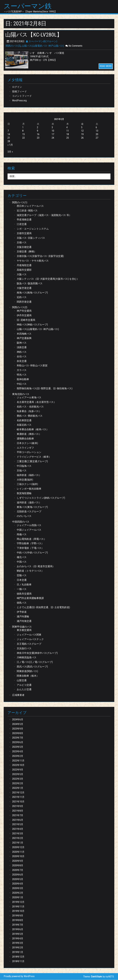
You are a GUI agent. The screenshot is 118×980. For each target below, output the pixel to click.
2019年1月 (18, 952)
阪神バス (22, 343)
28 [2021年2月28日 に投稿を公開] (9, 141)
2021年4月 (18, 829)
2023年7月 (18, 738)
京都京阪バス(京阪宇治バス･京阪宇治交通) (40, 256)
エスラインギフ (25, 448)
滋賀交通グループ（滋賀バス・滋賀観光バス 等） (44, 215)
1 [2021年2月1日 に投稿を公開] (23, 127)
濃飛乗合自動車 (25, 439)
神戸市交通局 (24, 311)
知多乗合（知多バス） (29, 411)
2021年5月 (18, 824)
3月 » (10, 152)
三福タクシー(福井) (27, 484)
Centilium (96, 977)
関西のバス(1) (20, 203)
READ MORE (106, 66)
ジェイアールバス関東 (29, 635)
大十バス (22, 370)
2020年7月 (18, 870)
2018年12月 (18, 957)
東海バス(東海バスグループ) (32, 507)
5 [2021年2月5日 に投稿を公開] (82, 127)
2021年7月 (18, 815)
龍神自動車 (23, 379)
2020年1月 (18, 898)
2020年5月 (18, 879)
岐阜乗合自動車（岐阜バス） (33, 430)
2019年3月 (18, 943)
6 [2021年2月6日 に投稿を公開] (96, 127)
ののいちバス (24, 516)
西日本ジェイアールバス (30, 206)
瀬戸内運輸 (23, 617)
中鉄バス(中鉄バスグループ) (32, 553)
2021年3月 (18, 834)
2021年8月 (18, 811)
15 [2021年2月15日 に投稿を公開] (24, 134)
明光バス (22, 375)
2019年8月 (18, 920)
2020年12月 (18, 847)
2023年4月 (18, 752)
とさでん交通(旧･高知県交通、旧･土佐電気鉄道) (43, 607)
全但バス (22, 357)
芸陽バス (22, 576)
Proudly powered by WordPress (19, 976)
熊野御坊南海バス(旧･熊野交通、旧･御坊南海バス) (45, 389)
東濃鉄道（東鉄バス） (29, 434)
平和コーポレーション (29, 452)
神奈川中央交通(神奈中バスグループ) (37, 653)
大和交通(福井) (25, 480)
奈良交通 (22, 361)
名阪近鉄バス (24, 425)
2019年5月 (18, 934)
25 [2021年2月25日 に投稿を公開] (68, 138)
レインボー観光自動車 (29, 489)
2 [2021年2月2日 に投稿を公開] (37, 127)
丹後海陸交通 (24, 265)
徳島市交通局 (24, 594)
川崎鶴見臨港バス (27, 658)
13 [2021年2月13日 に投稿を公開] (97, 131)
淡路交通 (22, 347)
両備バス (22, 535)
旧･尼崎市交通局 (26, 320)
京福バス (22, 471)
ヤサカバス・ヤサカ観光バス (33, 261)
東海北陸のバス (21, 394)
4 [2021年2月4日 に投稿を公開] (67, 127)
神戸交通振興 (24, 338)
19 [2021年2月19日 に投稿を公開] (82, 134)
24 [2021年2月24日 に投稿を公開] (53, 138)
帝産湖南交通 (24, 220)
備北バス (22, 557)
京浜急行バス (24, 649)
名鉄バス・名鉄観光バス (30, 407)
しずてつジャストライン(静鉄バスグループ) (41, 498)
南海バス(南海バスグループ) (32, 293)
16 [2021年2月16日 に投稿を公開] (38, 134)
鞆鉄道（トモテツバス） (30, 571)
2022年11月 (18, 761)
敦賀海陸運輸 (24, 493)
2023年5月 (18, 747)
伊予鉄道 (22, 612)
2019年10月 (18, 911)
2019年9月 (18, 916)
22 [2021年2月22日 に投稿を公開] (24, 138)
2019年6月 (18, 929)
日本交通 (22, 580)
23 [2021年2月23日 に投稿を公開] (38, 138)
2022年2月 (18, 784)
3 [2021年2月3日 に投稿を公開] (52, 127)
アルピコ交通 (24, 685)
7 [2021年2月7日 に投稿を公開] (8, 131)
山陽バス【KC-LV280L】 (34, 35)
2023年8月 (18, 733)
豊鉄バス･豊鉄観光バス (30, 416)
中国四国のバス (21, 522)
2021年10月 (18, 802)
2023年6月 (18, 742)
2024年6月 (18, 720)
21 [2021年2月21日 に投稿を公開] (9, 138)
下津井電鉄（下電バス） (30, 548)
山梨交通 (22, 681)
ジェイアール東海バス (29, 398)
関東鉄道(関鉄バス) (27, 671)
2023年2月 (18, 756)
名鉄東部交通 (24, 421)
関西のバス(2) (13, 46)
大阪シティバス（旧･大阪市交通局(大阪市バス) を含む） (48, 279)
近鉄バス (22, 297)
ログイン (17, 87)
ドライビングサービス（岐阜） (34, 457)
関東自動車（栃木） (28, 676)
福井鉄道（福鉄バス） (29, 475)
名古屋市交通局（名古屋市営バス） (36, 402)
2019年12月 (18, 902)
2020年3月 (18, 888)
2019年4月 (18, 939)
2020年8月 (18, 866)
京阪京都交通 (24, 247)
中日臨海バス (24, 466)
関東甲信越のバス (22, 627)
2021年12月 (18, 793)
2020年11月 (18, 852)
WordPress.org (19, 101)
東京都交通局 (24, 630)
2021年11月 (18, 797)
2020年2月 (18, 893)
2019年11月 (18, 907)
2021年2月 (18, 838)
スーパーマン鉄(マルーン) (42, 41)
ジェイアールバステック (30, 639)
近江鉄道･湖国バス (27, 211)
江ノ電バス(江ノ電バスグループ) (35, 662)
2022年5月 (18, 774)
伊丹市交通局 (24, 316)
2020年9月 (18, 861)
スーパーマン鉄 (28, 6)
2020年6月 (18, 875)
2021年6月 (18, 820)
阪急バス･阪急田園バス (30, 284)
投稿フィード (20, 92)
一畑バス (22, 589)
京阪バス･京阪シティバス (31, 238)
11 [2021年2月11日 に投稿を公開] (68, 131)
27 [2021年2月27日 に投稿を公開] (97, 138)
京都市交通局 (24, 233)
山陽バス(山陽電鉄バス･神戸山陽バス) (43, 46)
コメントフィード (22, 96)
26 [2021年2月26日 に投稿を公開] (82, 138)
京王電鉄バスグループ (29, 644)
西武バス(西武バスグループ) (32, 667)
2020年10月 (18, 856)
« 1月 (10, 145)
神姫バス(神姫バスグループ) (32, 325)
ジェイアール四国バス (29, 525)
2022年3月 (18, 779)
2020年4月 (18, 884)
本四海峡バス (24, 334)
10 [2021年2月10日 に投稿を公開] (53, 131)
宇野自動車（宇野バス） (30, 544)
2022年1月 (18, 788)
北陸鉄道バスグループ (29, 512)
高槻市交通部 (24, 270)
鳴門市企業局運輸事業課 (30, 598)
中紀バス (22, 384)
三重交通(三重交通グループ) (32, 461)
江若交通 (22, 224)
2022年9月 (18, 770)
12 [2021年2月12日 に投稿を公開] (82, 131)
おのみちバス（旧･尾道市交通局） (36, 566)
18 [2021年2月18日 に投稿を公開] (68, 134)
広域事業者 (18, 695)
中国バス (22, 562)
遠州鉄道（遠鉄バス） (29, 503)
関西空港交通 (24, 302)
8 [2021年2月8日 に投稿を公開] (23, 131)
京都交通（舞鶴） (27, 252)
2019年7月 (18, 925)
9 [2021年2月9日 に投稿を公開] (37, 131)
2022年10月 (18, 765)
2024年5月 (18, 724)
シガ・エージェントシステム (33, 229)
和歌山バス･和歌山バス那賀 (32, 366)
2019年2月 (18, 948)
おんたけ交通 (24, 690)
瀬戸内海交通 (24, 621)
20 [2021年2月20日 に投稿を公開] (97, 134)
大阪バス (22, 275)
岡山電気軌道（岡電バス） (31, 539)
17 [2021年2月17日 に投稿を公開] (53, 134)
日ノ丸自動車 (24, 585)
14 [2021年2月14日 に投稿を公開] (9, 134)
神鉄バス (22, 352)
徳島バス (22, 603)
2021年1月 (18, 843)
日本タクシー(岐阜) (27, 443)
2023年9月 (18, 729)
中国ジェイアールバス (29, 530)
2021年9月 (18, 806)
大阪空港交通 (24, 288)
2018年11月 (18, 961)
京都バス (22, 243)
